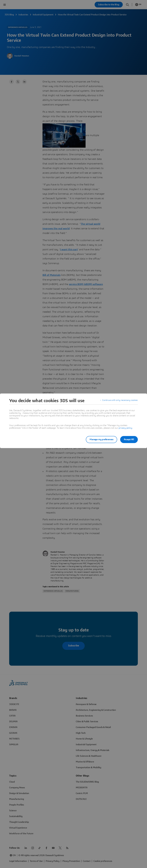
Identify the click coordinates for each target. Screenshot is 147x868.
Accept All (129, 439)
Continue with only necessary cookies (119, 401)
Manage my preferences (100, 439)
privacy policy (125, 428)
